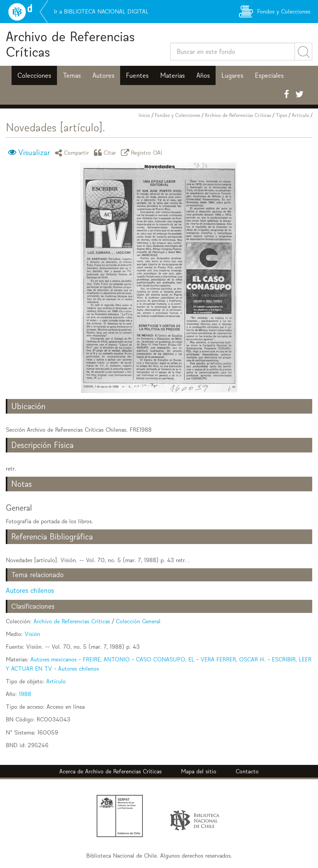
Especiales (269, 75)
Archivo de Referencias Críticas (70, 44)
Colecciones (34, 75)
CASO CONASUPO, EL (165, 659)
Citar (106, 153)
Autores (103, 75)
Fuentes (137, 75)
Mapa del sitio (199, 771)
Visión (32, 634)
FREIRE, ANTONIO (106, 659)
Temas (72, 75)
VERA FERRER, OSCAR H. (233, 659)
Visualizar (34, 152)
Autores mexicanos (54, 659)
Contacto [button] (247, 771)
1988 (25, 694)
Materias (172, 75)
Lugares (232, 75)
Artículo (300, 115)
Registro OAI (143, 153)
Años (203, 75)
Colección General (138, 621)
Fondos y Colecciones (177, 115)
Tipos (281, 115)
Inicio (144, 115)
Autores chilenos (30, 590)
